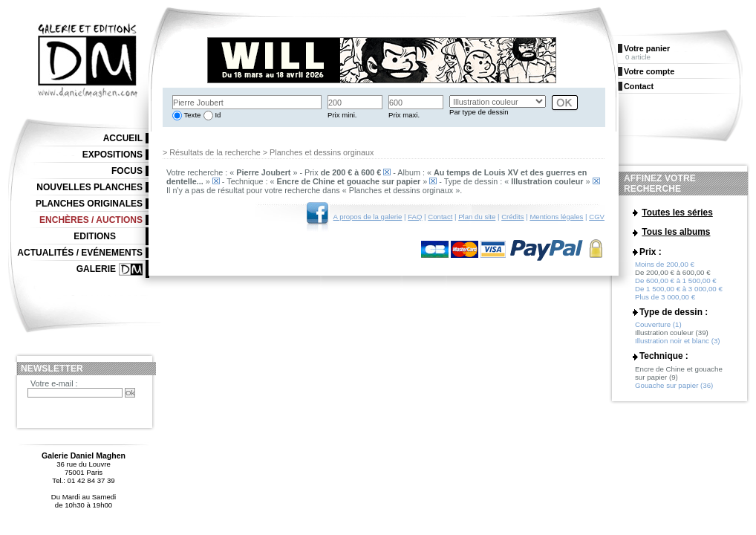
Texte (191, 115)
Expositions (113, 155)
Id (217, 115)
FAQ (415, 217)
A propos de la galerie (368, 217)
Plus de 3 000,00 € (665, 305)
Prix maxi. (404, 115)
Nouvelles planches (89, 187)
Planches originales (89, 204)
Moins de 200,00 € (665, 272)
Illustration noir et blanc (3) (678, 349)
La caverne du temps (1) (674, 246)
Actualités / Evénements (80, 253)
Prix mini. (342, 115)
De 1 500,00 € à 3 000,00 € (679, 297)
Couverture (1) (658, 333)
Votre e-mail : (54, 383)
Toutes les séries (677, 213)
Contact (440, 217)
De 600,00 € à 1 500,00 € (676, 289)
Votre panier (647, 48)
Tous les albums (676, 233)
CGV (597, 217)
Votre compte (649, 71)
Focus (127, 171)
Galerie (96, 269)
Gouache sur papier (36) (674, 393)
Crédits (512, 217)
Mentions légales (556, 217)
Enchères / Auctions (91, 220)
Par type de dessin (479, 112)
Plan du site (477, 217)
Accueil (123, 138)
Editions (95, 236)
